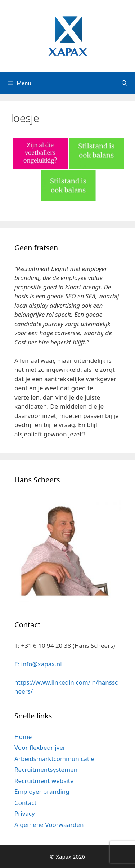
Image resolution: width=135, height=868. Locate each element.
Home (23, 737)
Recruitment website (44, 781)
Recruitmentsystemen (46, 769)
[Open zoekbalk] (124, 83)
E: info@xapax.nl (38, 664)
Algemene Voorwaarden (49, 825)
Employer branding (42, 791)
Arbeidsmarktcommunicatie (54, 759)
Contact (26, 803)
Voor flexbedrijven (40, 747)
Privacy (25, 813)
